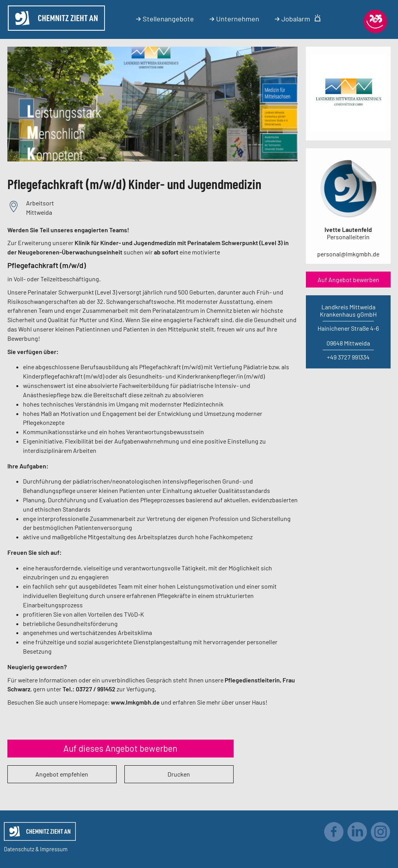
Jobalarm (298, 19)
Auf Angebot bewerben (348, 280)
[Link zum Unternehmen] (348, 129)
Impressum (54, 849)
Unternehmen (234, 19)
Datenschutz (19, 849)
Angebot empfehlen (62, 774)
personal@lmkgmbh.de (348, 254)
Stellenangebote (165, 19)
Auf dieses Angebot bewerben (120, 748)
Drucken (179, 774)
